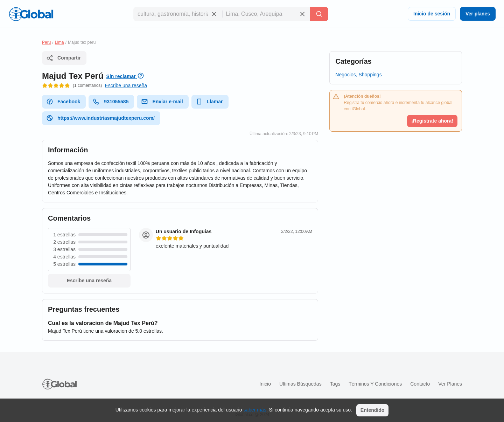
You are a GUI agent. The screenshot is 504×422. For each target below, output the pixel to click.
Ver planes (478, 14)
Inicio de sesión (432, 14)
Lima (59, 42)
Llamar (209, 102)
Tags (335, 384)
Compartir (64, 58)
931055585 (111, 102)
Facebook (63, 102)
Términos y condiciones (375, 384)
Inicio (265, 384)
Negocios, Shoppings (358, 75)
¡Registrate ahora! (432, 121)
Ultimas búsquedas (300, 384)
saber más (255, 410)
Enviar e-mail (162, 102)
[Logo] (31, 14)
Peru (46, 42)
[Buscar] (319, 14)
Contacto (420, 384)
